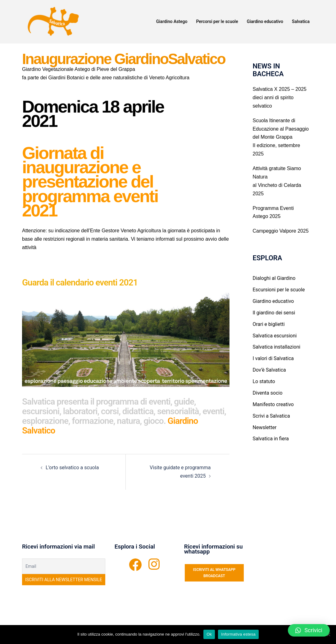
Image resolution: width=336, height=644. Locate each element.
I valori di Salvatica (273, 358)
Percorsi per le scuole (217, 21)
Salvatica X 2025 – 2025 (280, 89)
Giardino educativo (265, 21)
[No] (328, 634)
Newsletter (265, 427)
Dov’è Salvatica (269, 370)
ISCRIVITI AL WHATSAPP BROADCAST (214, 573)
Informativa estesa (238, 634)
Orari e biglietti (269, 324)
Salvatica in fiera (271, 439)
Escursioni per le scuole (279, 290)
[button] (309, 630)
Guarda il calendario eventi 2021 (80, 283)
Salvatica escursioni (275, 336)
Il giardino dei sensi (274, 313)
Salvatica (301, 21)
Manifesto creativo (273, 404)
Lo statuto (264, 381)
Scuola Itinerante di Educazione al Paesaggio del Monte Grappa (281, 129)
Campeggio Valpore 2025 (281, 231)
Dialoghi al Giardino (274, 278)
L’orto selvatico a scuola (72, 468)
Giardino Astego (172, 21)
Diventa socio (268, 393)
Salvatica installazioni (277, 347)
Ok (209, 634)
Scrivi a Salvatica (271, 416)
